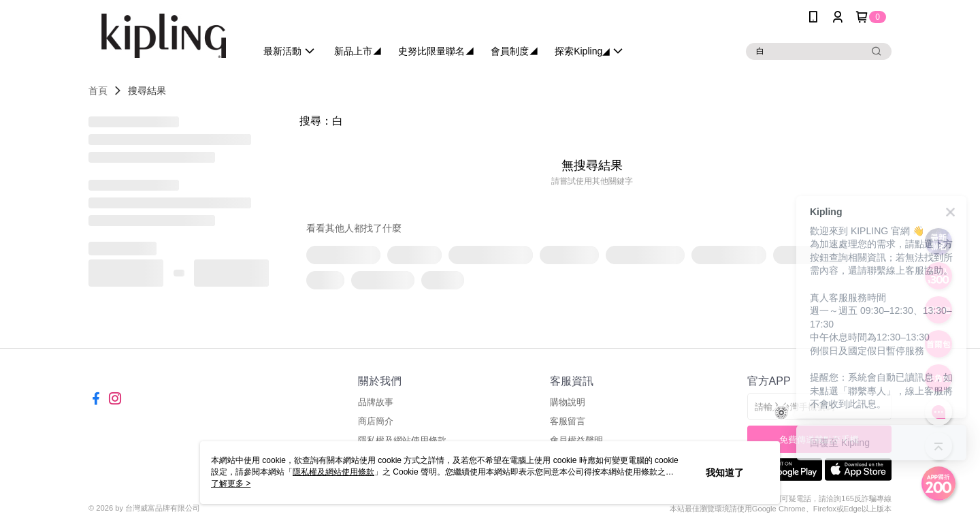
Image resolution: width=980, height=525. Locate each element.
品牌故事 (376, 402)
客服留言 (568, 421)
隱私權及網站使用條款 (333, 472)
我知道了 (725, 473)
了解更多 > (231, 483)
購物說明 (568, 402)
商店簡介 (376, 421)
